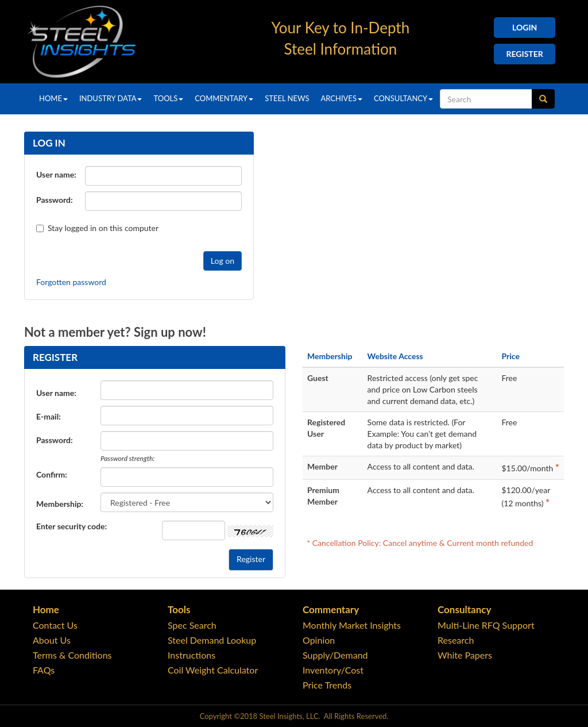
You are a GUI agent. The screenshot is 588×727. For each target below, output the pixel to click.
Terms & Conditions (72, 655)
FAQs (44, 670)
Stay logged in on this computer (62, 228)
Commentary (224, 98)
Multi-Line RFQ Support (486, 625)
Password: (55, 200)
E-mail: (49, 416)
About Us (52, 640)
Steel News (287, 98)
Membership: (60, 504)
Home (53, 98)
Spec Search (192, 625)
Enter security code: (71, 526)
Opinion (319, 640)
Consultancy (403, 98)
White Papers (465, 655)
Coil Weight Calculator (213, 670)
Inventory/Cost (333, 670)
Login (525, 27)
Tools (168, 98)
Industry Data (111, 98)
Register (525, 54)
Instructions (192, 655)
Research (456, 640)
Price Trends (327, 685)
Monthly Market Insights (352, 625)
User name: (56, 174)
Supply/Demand (335, 655)
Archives (341, 98)
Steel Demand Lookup (212, 640)
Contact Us (55, 625)
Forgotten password (71, 282)
